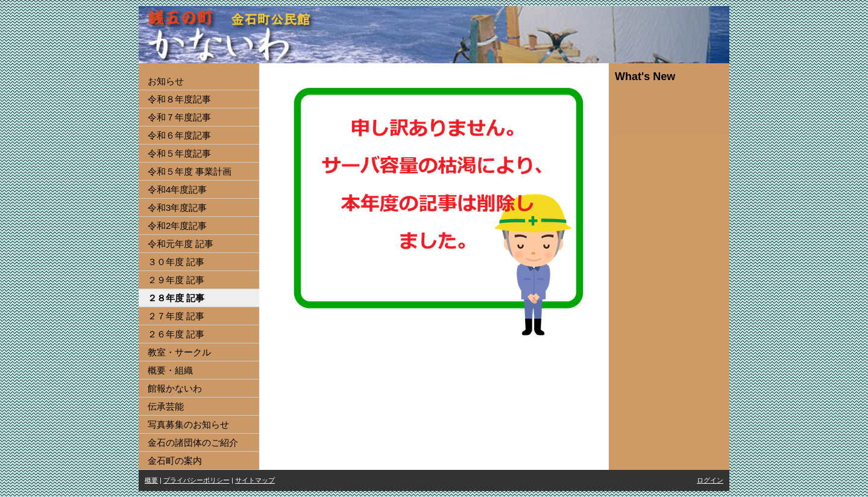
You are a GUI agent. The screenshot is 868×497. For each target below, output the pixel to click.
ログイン (710, 480)
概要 (151, 480)
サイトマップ (255, 480)
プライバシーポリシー (197, 480)
